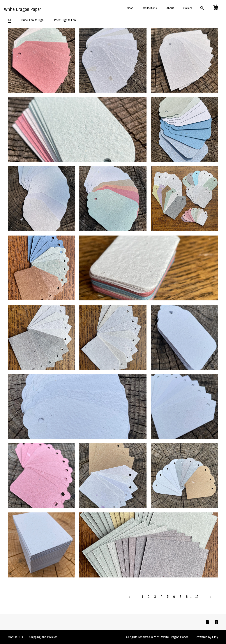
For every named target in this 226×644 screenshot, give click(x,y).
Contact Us (15, 637)
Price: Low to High (33, 20)
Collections (150, 8)
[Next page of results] (210, 597)
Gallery (188, 8)
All (9, 20)
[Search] (202, 9)
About (170, 8)
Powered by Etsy (207, 637)
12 (197, 596)
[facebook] (208, 622)
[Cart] (216, 8)
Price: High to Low (65, 20)
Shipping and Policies (43, 637)
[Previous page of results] (130, 597)
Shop (130, 8)
